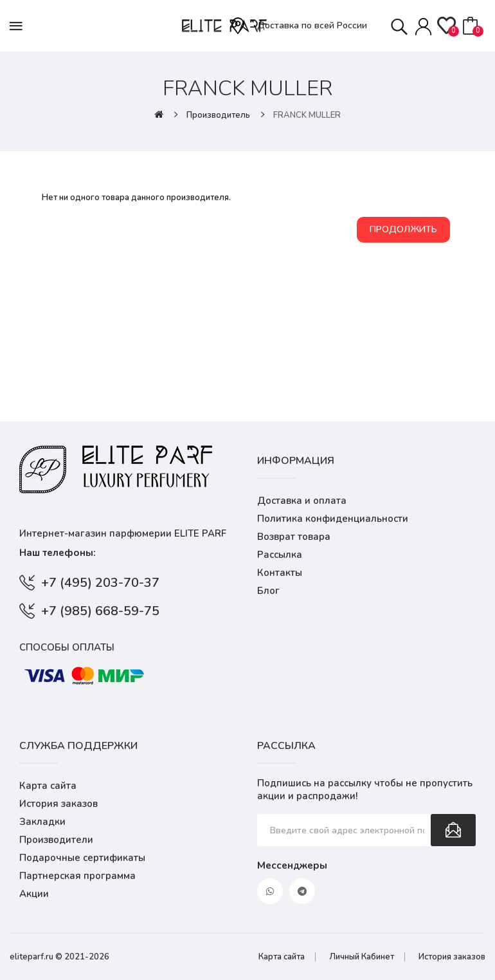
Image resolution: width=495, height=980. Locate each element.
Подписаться (453, 830)
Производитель (218, 115)
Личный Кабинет (362, 957)
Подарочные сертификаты (82, 858)
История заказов (59, 804)
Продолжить (403, 229)
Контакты (280, 573)
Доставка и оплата (302, 501)
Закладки (42, 822)
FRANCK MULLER (307, 115)
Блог (268, 591)
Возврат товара (294, 537)
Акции (34, 894)
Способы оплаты (67, 647)
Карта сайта (48, 786)
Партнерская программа (77, 876)
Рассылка (280, 555)
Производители (56, 840)
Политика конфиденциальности (333, 519)
